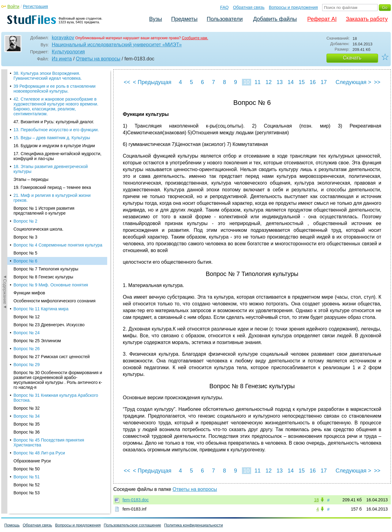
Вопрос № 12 (27, 138)
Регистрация (36, 6)
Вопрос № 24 (27, 154)
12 (269, 82)
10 (247, 82)
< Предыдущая (152, 82)
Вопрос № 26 (27, 170)
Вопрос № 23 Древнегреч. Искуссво (49, 146)
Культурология (68, 52)
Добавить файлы (275, 19)
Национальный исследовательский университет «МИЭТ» (117, 45)
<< (127, 82)
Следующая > (353, 82)
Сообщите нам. (195, 38)
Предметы (184, 19)
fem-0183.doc (136, 500)
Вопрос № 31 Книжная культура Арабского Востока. (56, 219)
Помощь (12, 525)
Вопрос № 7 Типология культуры (46, 90)
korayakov (63, 38)
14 (291, 82)
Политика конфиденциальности (194, 525)
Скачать (352, 58)
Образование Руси (32, 282)
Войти (13, 6)
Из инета (62, 59)
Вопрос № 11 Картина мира (41, 130)
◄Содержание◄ (5, 177)
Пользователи (225, 19)
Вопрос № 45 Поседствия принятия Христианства (49, 264)
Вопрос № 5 (25, 75)
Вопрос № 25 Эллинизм (37, 162)
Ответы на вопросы (98, 59)
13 (280, 82)
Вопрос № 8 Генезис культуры (43, 98)
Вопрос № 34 (27, 238)
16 (313, 82)
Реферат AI (322, 19)
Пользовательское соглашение (132, 525)
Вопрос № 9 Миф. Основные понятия (51, 106)
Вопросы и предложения (293, 7)
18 (316, 500)
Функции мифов (29, 114)
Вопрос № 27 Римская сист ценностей (52, 178)
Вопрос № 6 (25, 82)
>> (377, 82)
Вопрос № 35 (27, 246)
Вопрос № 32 (27, 230)
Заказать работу (367, 19)
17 (324, 82)
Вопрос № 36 (27, 254)
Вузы (156, 19)
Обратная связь (249, 7)
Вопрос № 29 (27, 186)
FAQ (224, 7)
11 (258, 82)
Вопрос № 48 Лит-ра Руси (39, 274)
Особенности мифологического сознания (55, 122)
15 (302, 82)
